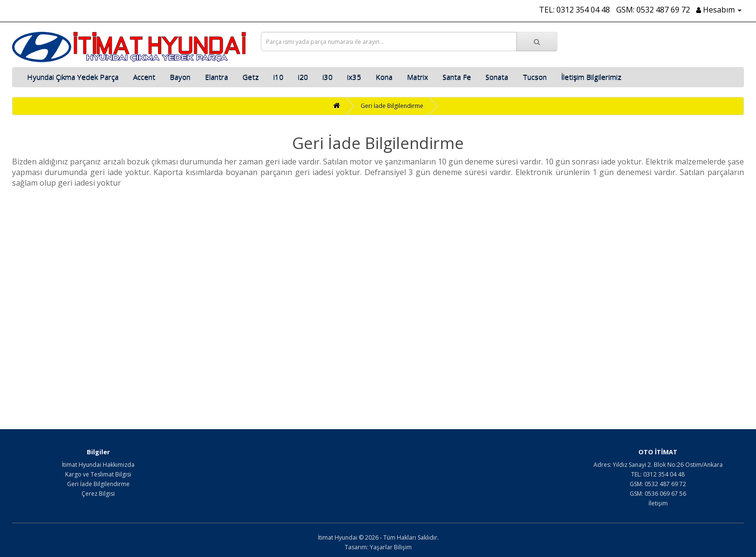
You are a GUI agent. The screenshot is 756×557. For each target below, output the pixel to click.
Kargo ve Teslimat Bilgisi (98, 474)
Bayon (180, 77)
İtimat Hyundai (337, 537)
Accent (144, 77)
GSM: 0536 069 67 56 (658, 494)
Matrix (418, 77)
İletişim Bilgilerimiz (591, 77)
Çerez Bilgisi (98, 494)
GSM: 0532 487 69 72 (653, 10)
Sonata (497, 77)
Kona (384, 77)
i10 (278, 77)
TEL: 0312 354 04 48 (574, 10)
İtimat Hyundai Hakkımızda (98, 465)
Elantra (216, 77)
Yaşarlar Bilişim (391, 547)
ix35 (354, 77)
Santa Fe (457, 77)
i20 (303, 77)
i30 (328, 77)
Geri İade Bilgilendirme (392, 106)
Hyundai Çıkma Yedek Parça (73, 77)
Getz (251, 77)
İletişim (658, 503)
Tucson (535, 77)
